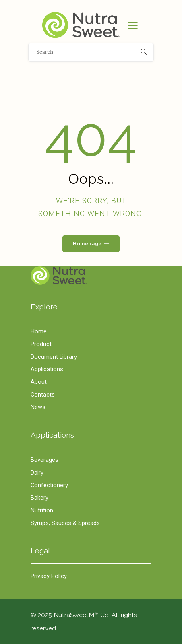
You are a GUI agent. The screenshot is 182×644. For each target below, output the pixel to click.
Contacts (43, 395)
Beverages (44, 460)
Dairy (37, 473)
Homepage (87, 243)
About (39, 382)
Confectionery (49, 485)
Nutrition (42, 510)
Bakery (39, 498)
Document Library (54, 357)
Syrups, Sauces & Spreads (65, 523)
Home (91, 276)
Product (41, 344)
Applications (47, 369)
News (38, 407)
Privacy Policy (49, 576)
